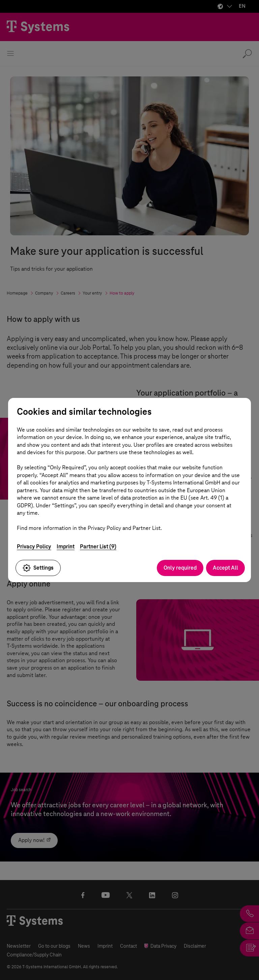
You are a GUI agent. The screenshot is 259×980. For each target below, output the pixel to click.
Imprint (66, 547)
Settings (38, 568)
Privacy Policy (34, 547)
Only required (180, 568)
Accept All (225, 568)
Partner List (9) (98, 547)
